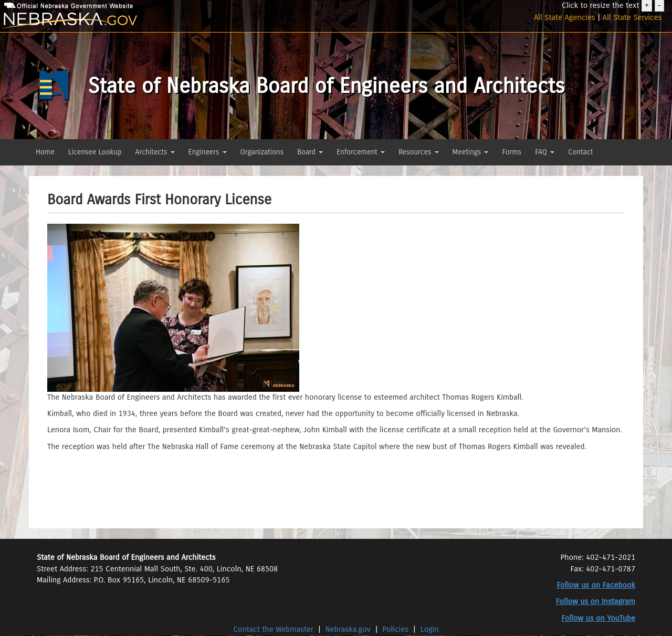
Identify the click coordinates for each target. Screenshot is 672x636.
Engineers (208, 152)
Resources (419, 152)
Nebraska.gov (348, 629)
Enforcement (361, 152)
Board (310, 152)
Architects (155, 152)
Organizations (262, 152)
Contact (580, 152)
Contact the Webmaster (274, 629)
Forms (512, 152)
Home (45, 152)
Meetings (471, 152)
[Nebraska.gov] (112, 21)
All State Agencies (565, 17)
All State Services (632, 17)
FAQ (545, 152)
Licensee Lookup (95, 152)
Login (430, 629)
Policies (396, 629)
